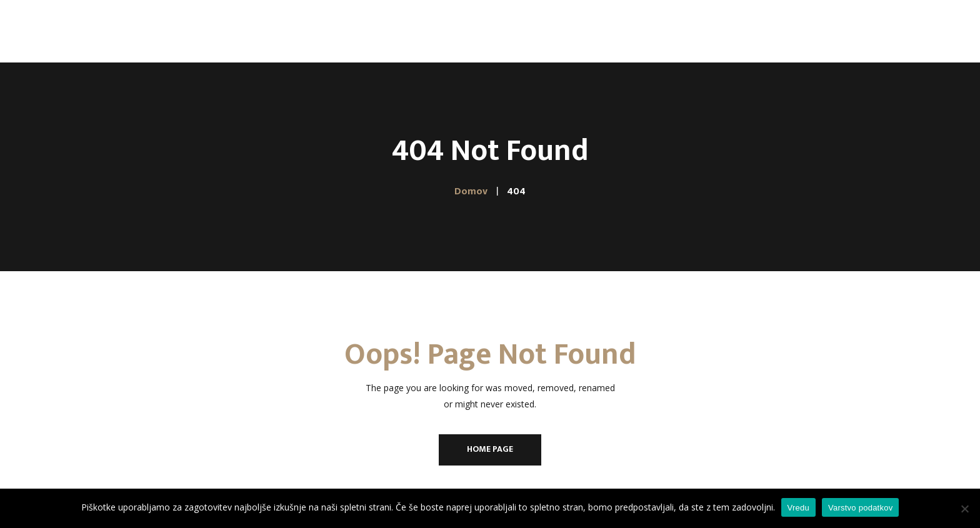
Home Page (490, 449)
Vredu (798, 508)
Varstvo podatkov (860, 508)
